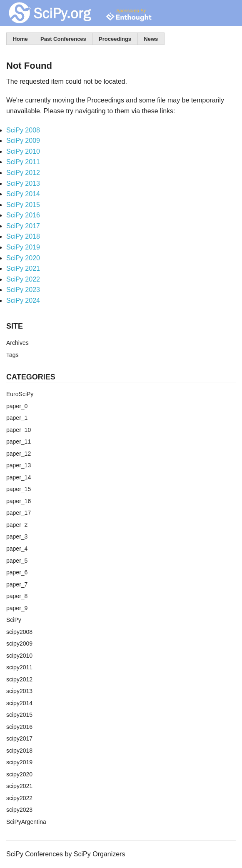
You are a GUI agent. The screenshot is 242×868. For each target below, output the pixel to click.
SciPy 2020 (23, 258)
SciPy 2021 (23, 268)
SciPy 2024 (23, 301)
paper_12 (19, 454)
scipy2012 (19, 679)
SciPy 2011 (23, 162)
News (151, 39)
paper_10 (19, 430)
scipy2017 (19, 738)
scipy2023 (19, 810)
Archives (17, 343)
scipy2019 (19, 762)
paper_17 (19, 513)
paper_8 (17, 596)
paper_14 (19, 477)
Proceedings (115, 39)
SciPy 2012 (23, 173)
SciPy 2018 (23, 236)
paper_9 (17, 608)
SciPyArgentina (26, 822)
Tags (12, 355)
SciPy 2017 (23, 226)
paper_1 (17, 418)
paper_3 (17, 536)
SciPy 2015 (23, 205)
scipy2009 (19, 644)
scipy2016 (19, 727)
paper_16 (19, 501)
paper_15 (19, 489)
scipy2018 (19, 751)
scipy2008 (19, 632)
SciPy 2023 (23, 290)
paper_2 (17, 525)
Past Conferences (63, 39)
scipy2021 (19, 786)
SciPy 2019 (23, 247)
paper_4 (17, 549)
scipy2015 (19, 715)
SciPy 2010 (23, 151)
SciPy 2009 (23, 141)
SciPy (14, 620)
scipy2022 (19, 798)
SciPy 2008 (23, 130)
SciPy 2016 (23, 215)
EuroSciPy (20, 394)
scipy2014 (19, 703)
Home (20, 39)
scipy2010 (19, 656)
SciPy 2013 (23, 183)
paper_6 (17, 572)
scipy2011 (19, 667)
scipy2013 (19, 691)
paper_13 (19, 465)
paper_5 (17, 561)
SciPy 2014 (23, 194)
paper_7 (17, 584)
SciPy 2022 (23, 279)
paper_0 (17, 406)
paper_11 (19, 441)
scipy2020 (19, 774)
